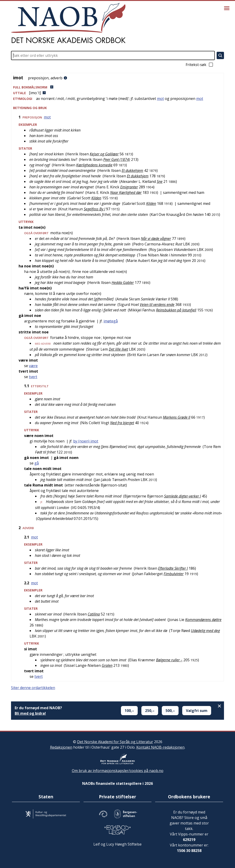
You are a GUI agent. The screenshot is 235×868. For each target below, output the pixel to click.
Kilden (96, 198)
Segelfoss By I (94, 209)
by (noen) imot (86, 441)
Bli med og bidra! (30, 713)
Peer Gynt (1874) (117, 159)
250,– (150, 711)
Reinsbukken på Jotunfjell (176, 310)
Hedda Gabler (123, 283)
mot (160, 99)
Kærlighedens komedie (94, 165)
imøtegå (111, 321)
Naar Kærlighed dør (126, 192)
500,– (170, 711)
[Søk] (220, 55)
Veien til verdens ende (157, 305)
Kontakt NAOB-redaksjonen (160, 747)
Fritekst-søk (200, 65)
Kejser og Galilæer (104, 154)
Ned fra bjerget (122, 423)
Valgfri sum (197, 711)
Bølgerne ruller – (169, 660)
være (33, 366)
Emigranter (129, 187)
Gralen (107, 665)
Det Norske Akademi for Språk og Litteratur (115, 742)
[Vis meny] (227, 8)
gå (37, 463)
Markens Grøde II (177, 417)
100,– (129, 711)
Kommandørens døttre (203, 620)
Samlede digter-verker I (182, 496)
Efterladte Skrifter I (173, 568)
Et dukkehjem (132, 170)
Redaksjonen (61, 747)
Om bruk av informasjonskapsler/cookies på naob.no (118, 771)
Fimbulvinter (174, 574)
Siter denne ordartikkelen (33, 688)
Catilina (94, 614)
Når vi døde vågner (156, 239)
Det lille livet (118, 349)
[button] (117, 87)
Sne (160, 181)
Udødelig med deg (205, 631)
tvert (33, 377)
